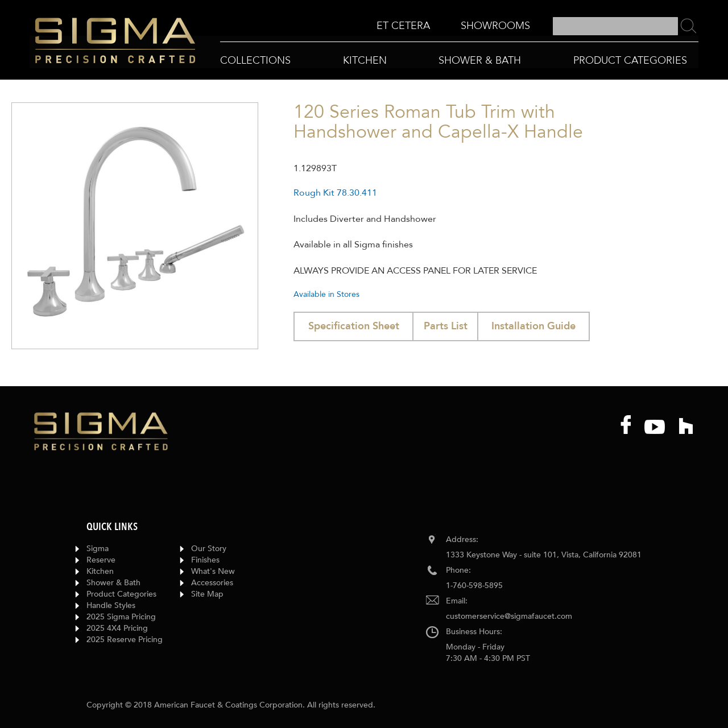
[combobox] (615, 26)
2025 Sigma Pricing (121, 617)
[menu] (453, 26)
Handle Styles (111, 605)
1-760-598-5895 (474, 586)
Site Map (207, 594)
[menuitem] (403, 26)
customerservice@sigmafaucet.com (509, 616)
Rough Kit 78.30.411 (335, 193)
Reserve (101, 560)
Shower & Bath (113, 583)
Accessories (212, 583)
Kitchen (100, 571)
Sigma (98, 549)
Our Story (209, 549)
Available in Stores (326, 294)
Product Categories (121, 594)
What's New (213, 571)
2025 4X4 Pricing (117, 628)
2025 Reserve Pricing (125, 640)
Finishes (205, 560)
